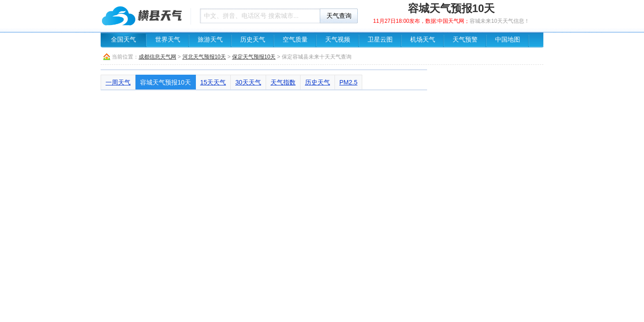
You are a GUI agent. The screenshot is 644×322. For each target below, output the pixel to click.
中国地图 (508, 40)
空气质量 (295, 40)
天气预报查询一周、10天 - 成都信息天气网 (143, 16)
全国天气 (123, 40)
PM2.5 (348, 82)
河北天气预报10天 (204, 57)
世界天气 (168, 40)
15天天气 (213, 82)
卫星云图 (380, 40)
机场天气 (423, 40)
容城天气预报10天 (165, 82)
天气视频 (338, 40)
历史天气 (253, 40)
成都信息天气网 (157, 57)
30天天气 (248, 82)
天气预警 (465, 40)
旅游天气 (210, 40)
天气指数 (283, 82)
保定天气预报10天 (254, 57)
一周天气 (118, 82)
